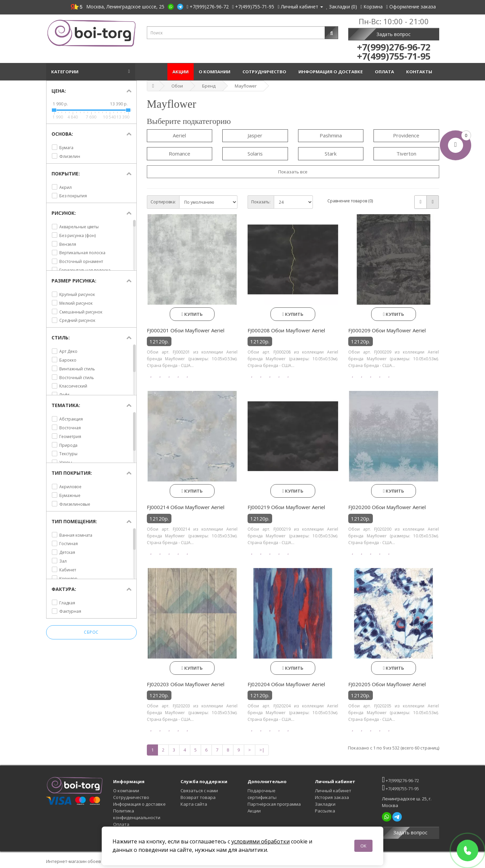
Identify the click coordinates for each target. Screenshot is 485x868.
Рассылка (325, 811)
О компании (216, 72)
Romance (180, 154)
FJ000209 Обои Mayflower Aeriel (387, 330)
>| (262, 750)
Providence (406, 135)
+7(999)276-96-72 (400, 780)
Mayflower (246, 86)
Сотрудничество (265, 72)
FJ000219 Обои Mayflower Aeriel (286, 507)
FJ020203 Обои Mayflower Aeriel (186, 684)
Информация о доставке (332, 72)
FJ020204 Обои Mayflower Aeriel (286, 684)
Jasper (255, 135)
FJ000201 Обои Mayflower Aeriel (186, 330)
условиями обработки (261, 841)
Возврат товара (198, 797)
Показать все (293, 172)
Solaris (255, 154)
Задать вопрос (394, 34)
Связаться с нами (199, 791)
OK (363, 846)
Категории (66, 72)
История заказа (332, 797)
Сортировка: (163, 202)
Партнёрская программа (274, 804)
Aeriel (179, 135)
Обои (177, 86)
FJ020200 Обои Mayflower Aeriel (387, 507)
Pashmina (331, 135)
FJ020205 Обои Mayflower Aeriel (387, 684)
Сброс (91, 632)
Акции (181, 72)
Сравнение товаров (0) (350, 201)
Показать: (261, 202)
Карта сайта (194, 804)
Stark (331, 154)
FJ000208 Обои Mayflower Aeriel (286, 330)
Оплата (385, 72)
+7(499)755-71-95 (400, 788)
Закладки (325, 804)
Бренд (209, 86)
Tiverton (406, 154)
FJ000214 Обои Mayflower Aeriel (186, 507)
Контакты (420, 72)
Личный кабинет (333, 791)
